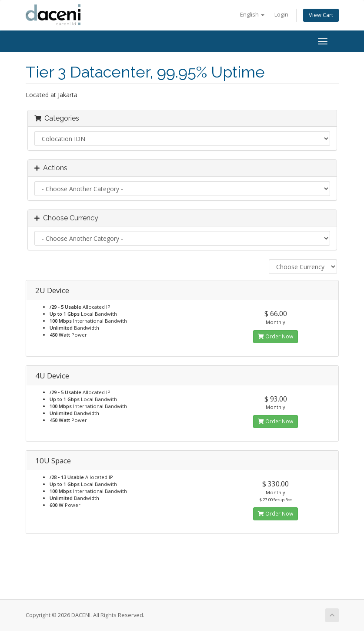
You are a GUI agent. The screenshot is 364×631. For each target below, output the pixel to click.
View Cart (321, 15)
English (252, 15)
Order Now (276, 336)
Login (281, 15)
